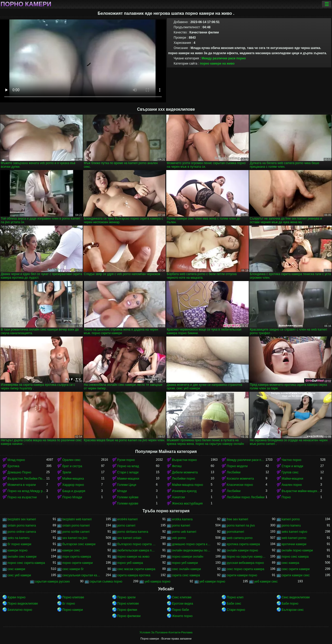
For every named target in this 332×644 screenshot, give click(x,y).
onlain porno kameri (76, 526)
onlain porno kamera (22, 526)
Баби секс (234, 604)
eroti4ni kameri (127, 519)
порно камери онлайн (188, 557)
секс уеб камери (19, 575)
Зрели (67, 472)
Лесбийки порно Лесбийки (245, 497)
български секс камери (79, 544)
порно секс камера (295, 557)
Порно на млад (128, 466)
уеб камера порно (157, 582)
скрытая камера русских (53, 582)
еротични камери (294, 544)
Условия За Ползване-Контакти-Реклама (166, 632)
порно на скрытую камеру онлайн (246, 557)
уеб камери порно (212, 582)
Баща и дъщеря (74, 491)
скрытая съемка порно (106, 582)
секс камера (290, 563)
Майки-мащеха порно (188, 485)
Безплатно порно (20, 610)
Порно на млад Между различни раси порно (27, 491)
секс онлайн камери (186, 569)
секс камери (16, 569)
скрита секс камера (186, 575)
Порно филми (127, 610)
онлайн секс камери (22, 557)
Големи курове (128, 503)
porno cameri (126, 526)
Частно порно (292, 460)
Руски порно (126, 460)
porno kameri (181, 526)
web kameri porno (294, 538)
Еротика (13, 466)
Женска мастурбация (187, 503)
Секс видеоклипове (296, 597)
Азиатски (178, 497)
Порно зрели (126, 597)
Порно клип (235, 597)
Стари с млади (128, 472)
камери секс (71, 550)
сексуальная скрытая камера (82, 575)
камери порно (18, 550)
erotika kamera (182, 519)
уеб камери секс (266, 582)
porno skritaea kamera (133, 532)
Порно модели (237, 466)
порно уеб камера (130, 563)
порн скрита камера (77, 557)
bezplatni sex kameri (22, 519)
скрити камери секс (296, 575)
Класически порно (240, 485)
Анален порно (292, 485)
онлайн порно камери (297, 550)
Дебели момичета (185, 472)
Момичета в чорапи (22, 485)
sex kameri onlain (129, 538)
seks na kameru (19, 538)
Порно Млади (72, 497)
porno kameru (291, 526)
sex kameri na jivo (75, 538)
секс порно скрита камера (245, 569)
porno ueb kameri (184, 532)
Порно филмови (129, 616)
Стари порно (236, 610)
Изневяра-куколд (184, 491)
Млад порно (16, 460)
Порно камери (26, 4)
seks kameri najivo (295, 532)
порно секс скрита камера (26, 563)
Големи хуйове (128, 497)
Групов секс (290, 472)
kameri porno (291, 519)
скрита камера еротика (134, 575)
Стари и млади (292, 466)
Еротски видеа (182, 604)
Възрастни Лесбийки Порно (27, 479)
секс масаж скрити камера (136, 569)
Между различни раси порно (224, 58)
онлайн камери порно (242, 550)
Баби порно (290, 604)
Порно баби (180, 610)
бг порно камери (19, 544)
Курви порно (16, 597)
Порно (286, 497)
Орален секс (71, 460)
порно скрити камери (77, 563)
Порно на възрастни (22, 497)
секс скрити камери (296, 569)
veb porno (179, 538)
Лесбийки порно (184, 479)
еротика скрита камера (243, 544)
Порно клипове (73, 597)
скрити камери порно (242, 575)
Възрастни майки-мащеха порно (301, 491)
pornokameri (235, 532)
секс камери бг (73, 569)
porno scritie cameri (76, 532)
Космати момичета (240, 479)
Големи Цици (127, 485)
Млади (122, 491)
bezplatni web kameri (77, 519)
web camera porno (240, 538)
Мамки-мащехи (128, 479)
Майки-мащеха (73, 479)
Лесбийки (234, 472)
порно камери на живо (217, 64)
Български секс (293, 610)
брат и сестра (72, 466)
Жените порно (182, 616)
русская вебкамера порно (245, 563)
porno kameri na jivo (241, 526)
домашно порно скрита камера (191, 544)
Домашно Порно (19, 472)
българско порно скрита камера (137, 544)
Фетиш (177, 466)
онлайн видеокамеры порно (191, 550)
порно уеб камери (185, 563)
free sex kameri (237, 519)
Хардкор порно (73, 485)
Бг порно (69, 604)
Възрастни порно (184, 460)
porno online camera (22, 532)
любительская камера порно (137, 550)
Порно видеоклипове (23, 604)
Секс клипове (182, 597)
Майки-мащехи (292, 479)
